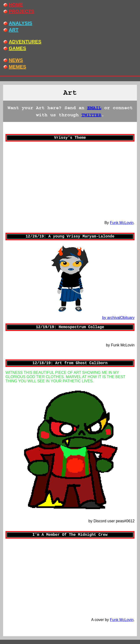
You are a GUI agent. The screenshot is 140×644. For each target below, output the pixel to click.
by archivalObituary (118, 318)
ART (14, 30)
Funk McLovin (122, 223)
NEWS (16, 60)
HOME (16, 5)
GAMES (17, 48)
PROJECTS (22, 11)
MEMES (17, 67)
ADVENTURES (25, 42)
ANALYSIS (20, 23)
